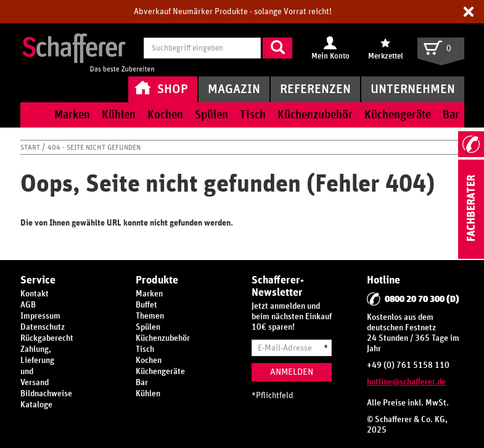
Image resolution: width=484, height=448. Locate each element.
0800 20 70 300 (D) (422, 299)
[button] (469, 12)
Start (31, 147)
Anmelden (292, 372)
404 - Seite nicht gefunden (94, 147)
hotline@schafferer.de (406, 382)
